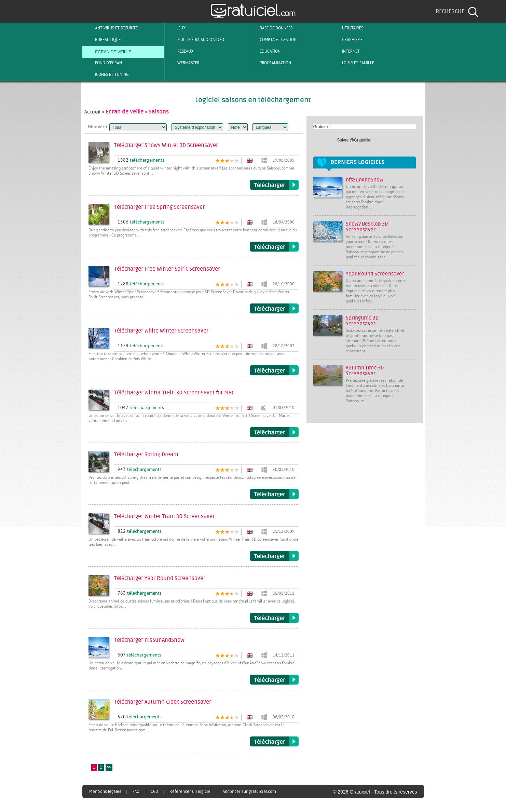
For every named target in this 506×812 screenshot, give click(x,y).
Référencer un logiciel (190, 791)
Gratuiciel (322, 127)
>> (109, 768)
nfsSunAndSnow (365, 180)
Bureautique (102, 40)
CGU (154, 791)
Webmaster (183, 63)
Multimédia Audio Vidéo (195, 40)
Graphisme (347, 40)
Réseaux (180, 51)
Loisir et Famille (352, 63)
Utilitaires (347, 28)
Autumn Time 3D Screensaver (365, 371)
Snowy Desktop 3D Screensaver (367, 227)
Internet (345, 51)
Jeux (176, 28)
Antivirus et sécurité (111, 28)
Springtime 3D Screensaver (362, 321)
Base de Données (270, 28)
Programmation (270, 63)
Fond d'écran (103, 63)
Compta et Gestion (272, 40)
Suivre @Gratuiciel (354, 140)
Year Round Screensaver (375, 274)
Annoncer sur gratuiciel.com (249, 791)
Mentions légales (105, 791)
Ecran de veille (107, 51)
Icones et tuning (106, 75)
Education (264, 51)
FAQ (136, 791)
